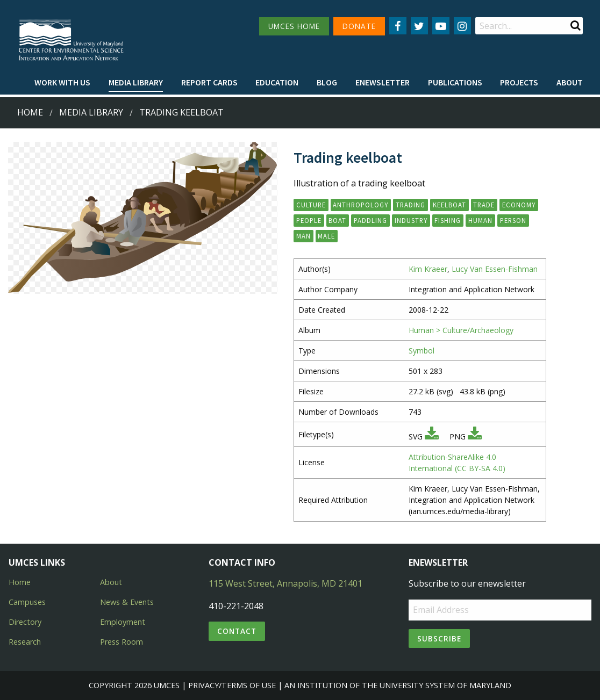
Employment (123, 622)
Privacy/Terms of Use (232, 685)
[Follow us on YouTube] (441, 26)
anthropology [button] (360, 205)
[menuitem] (62, 83)
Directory (25, 622)
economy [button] (519, 205)
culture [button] (311, 205)
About (570, 82)
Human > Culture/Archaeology (461, 330)
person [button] (513, 220)
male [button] (326, 236)
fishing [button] (448, 220)
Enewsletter (383, 82)
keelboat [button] (449, 205)
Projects (519, 82)
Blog (327, 82)
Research (25, 642)
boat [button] (337, 220)
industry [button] (411, 220)
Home (30, 112)
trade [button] (484, 205)
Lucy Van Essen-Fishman (495, 269)
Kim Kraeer (428, 269)
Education (277, 82)
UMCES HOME (294, 26)
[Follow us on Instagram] (462, 26)
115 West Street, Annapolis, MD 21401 (285, 583)
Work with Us (62, 82)
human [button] (480, 220)
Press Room (122, 642)
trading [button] (410, 205)
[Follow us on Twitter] (419, 26)
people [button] (309, 220)
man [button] (303, 236)
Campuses (27, 602)
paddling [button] (370, 220)
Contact (237, 631)
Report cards (209, 82)
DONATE (359, 26)
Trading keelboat (181, 112)
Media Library (136, 82)
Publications (455, 82)
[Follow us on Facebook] (398, 26)
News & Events (127, 602)
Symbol (422, 351)
